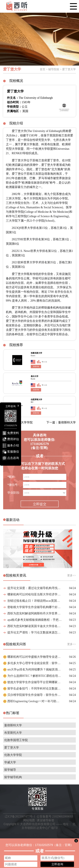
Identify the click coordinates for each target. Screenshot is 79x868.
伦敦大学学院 (13, 755)
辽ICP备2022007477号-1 (20, 816)
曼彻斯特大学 (13, 725)
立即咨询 (57, 864)
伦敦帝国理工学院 (16, 740)
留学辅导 (10, 770)
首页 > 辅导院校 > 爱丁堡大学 (58, 69)
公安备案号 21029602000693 (55, 816)
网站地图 (29, 820)
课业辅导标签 (46, 820)
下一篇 (61, 422)
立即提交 (39, 504)
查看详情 (36, 367)
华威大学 (10, 762)
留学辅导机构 (13, 777)
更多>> (72, 575)
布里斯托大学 (13, 733)
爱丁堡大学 (12, 748)
